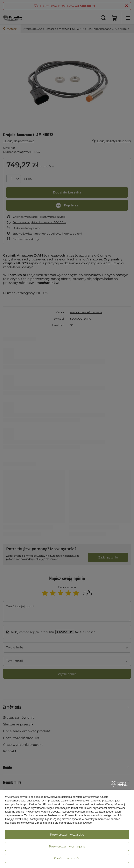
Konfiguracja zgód (67, 858)
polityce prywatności (33, 808)
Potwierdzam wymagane (67, 846)
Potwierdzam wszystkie (67, 835)
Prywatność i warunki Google (42, 812)
